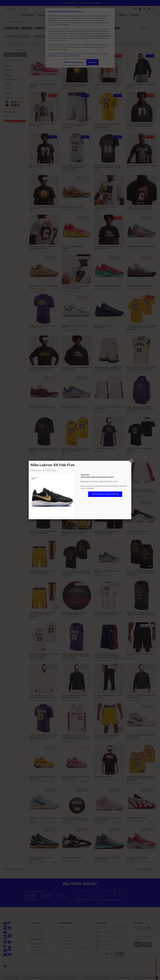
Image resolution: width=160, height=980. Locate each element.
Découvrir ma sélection (104, 494)
